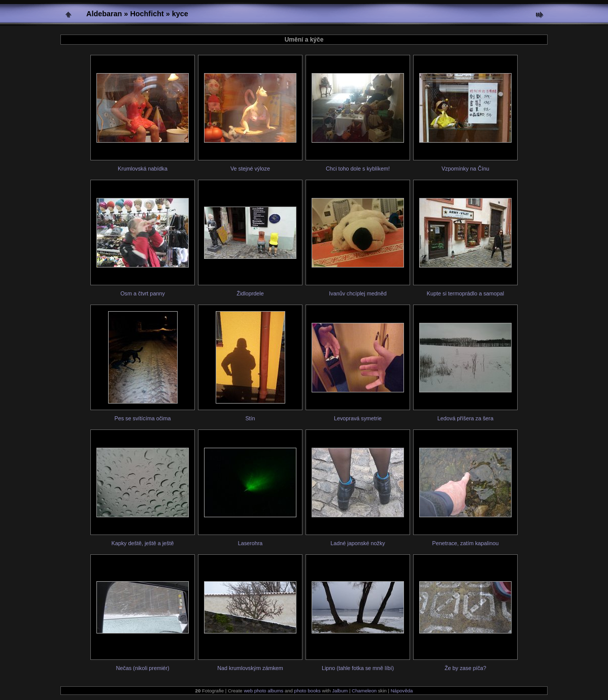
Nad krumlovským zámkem (250, 668)
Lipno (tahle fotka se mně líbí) (358, 668)
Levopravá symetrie (358, 418)
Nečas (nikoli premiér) (143, 668)
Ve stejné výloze (250, 169)
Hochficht (147, 14)
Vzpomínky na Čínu (465, 169)
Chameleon (364, 691)
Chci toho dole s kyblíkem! (358, 169)
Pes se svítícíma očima (142, 418)
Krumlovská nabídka (143, 169)
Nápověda (402, 691)
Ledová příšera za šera (465, 418)
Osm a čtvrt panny (143, 293)
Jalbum (340, 691)
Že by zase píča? (465, 668)
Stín (250, 418)
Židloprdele (250, 293)
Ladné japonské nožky (358, 543)
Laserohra (250, 543)
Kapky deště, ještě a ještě (142, 543)
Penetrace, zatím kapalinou (466, 543)
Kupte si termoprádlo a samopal (465, 293)
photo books (308, 691)
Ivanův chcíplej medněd (358, 293)
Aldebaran (104, 14)
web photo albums (263, 691)
